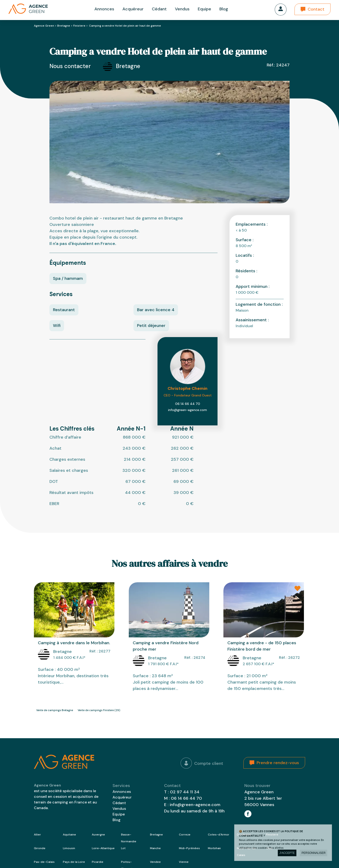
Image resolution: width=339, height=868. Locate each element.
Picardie (98, 862)
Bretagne (64, 26)
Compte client (202, 763)
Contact (316, 9)
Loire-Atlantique (103, 848)
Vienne (184, 862)
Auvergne (98, 835)
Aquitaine (69, 835)
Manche (155, 848)
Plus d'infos (276, 848)
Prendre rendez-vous (278, 763)
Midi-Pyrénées (189, 848)
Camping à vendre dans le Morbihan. (74, 643)
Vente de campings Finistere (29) (99, 710)
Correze (185, 835)
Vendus (182, 9)
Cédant (159, 9)
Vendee (155, 862)
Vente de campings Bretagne (55, 710)
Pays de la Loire (74, 862)
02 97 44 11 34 (185, 792)
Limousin (69, 848)
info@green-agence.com (188, 410)
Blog (224, 9)
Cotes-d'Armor (219, 835)
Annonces (104, 9)
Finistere (79, 26)
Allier (37, 835)
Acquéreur (133, 9)
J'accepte (287, 853)
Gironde (40, 848)
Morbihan (214, 848)
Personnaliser (314, 853)
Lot (123, 848)
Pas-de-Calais (44, 862)
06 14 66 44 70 (188, 404)
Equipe (204, 9)
